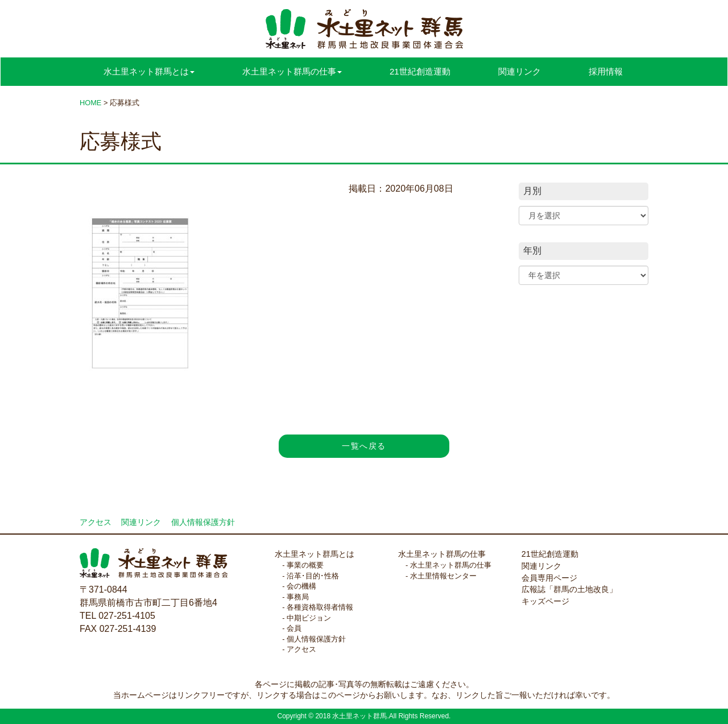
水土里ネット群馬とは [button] (149, 71)
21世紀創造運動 (420, 71)
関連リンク (520, 71)
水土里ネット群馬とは (315, 554)
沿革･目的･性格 (313, 576)
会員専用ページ (549, 578)
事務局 (298, 597)
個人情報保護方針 (203, 522)
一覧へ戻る (364, 446)
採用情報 (606, 71)
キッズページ (545, 601)
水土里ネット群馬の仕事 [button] (292, 71)
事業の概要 (305, 565)
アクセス (96, 522)
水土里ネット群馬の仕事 (442, 554)
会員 (294, 628)
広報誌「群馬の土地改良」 (569, 589)
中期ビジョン (309, 618)
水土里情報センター (443, 576)
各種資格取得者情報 (320, 607)
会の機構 (301, 586)
